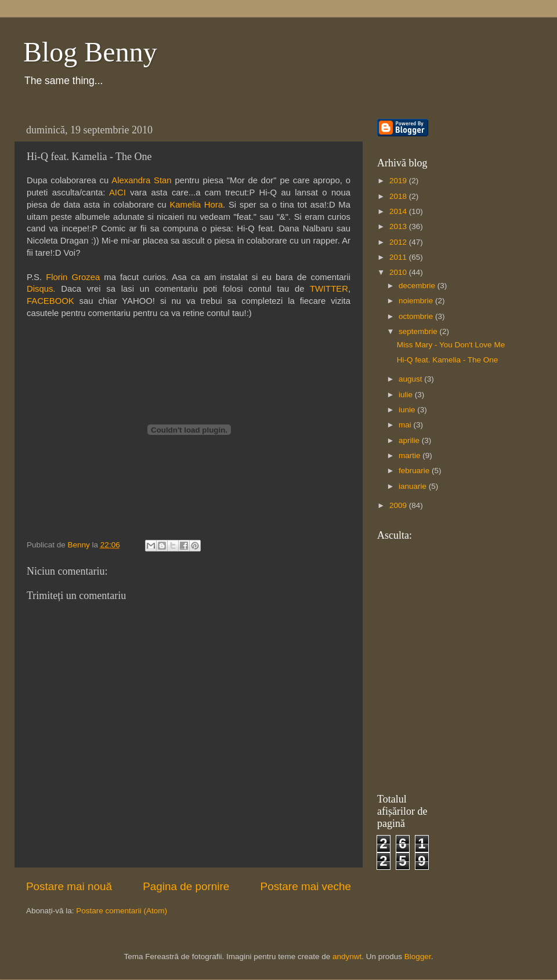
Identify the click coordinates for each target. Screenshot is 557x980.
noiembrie (417, 301)
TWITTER (329, 289)
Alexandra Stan (141, 180)
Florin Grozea (73, 277)
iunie (408, 410)
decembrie (418, 286)
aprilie (410, 440)
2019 (399, 181)
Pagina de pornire (186, 886)
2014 (399, 211)
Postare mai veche (306, 886)
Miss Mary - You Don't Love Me (451, 345)
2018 (399, 196)
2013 (399, 226)
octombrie (417, 316)
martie (410, 455)
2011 (399, 257)
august (411, 379)
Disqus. (41, 289)
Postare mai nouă (69, 886)
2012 (399, 242)
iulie (407, 395)
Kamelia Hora (196, 205)
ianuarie (414, 486)
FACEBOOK (50, 301)
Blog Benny (90, 52)
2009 (399, 505)
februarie (415, 471)
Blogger (418, 957)
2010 (399, 272)
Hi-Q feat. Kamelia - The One (448, 360)
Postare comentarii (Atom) (122, 911)
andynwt (347, 957)
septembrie (419, 331)
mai (406, 425)
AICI (117, 193)
